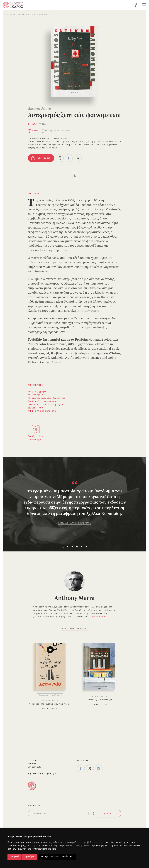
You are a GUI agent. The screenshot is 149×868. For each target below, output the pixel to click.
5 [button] (82, 547)
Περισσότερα (99, 617)
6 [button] (86, 547)
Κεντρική (10, 15)
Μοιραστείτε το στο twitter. (78, 158)
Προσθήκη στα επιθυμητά (60, 158)
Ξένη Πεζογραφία (40, 15)
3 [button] (72, 547)
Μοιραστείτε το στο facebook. (69, 158)
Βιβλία (23, 15)
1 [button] (63, 547)
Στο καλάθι (44, 158)
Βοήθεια (32, 764)
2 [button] (68, 547)
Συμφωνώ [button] (15, 857)
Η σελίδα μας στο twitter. (90, 768)
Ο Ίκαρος (33, 761)
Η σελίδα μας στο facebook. (81, 768)
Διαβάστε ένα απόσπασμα (35, 438)
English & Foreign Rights (43, 774)
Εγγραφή (107, 813)
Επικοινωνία (35, 767)
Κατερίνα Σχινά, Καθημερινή (75, 523)
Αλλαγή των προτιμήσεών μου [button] (57, 857)
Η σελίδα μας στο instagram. (99, 768)
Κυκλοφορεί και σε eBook (58, 131)
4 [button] (77, 547)
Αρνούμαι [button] (30, 857)
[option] (74, 496)
